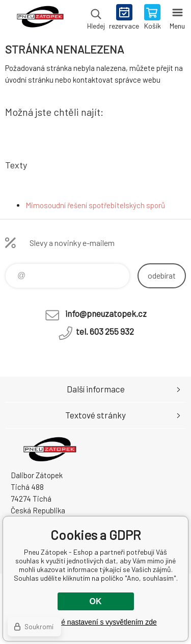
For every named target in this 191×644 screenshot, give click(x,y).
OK (96, 601)
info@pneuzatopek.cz (106, 313)
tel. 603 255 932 (105, 331)
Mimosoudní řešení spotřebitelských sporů (95, 205)
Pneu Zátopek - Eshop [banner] (40, 18)
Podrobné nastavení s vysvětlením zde (95, 622)
